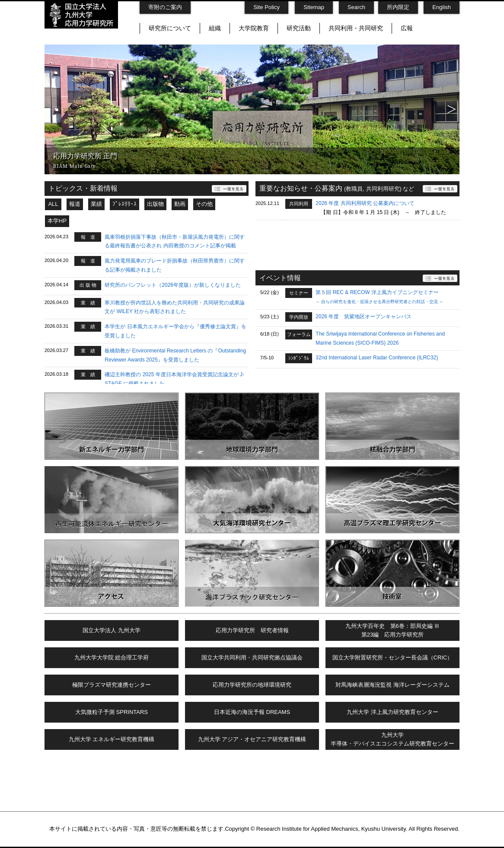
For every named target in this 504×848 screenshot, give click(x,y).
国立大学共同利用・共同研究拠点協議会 (252, 658)
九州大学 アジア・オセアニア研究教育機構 (252, 739)
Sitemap (314, 7)
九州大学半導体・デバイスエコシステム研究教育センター (392, 739)
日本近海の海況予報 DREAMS (252, 712)
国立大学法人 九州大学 (112, 630)
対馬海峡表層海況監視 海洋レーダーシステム (392, 685)
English (442, 7)
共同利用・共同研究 (356, 28)
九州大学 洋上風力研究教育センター (392, 712)
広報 (407, 28)
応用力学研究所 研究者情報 (252, 630)
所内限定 (398, 7)
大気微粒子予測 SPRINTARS (112, 712)
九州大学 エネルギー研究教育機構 (112, 739)
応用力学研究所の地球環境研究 (252, 685)
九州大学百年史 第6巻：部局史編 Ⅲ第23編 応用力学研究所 (393, 630)
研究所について (170, 28)
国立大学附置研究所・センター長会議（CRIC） (393, 658)
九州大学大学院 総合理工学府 (112, 658)
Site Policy (266, 7)
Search (356, 7)
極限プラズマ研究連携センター (112, 685)
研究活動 (299, 28)
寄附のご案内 (165, 7)
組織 (215, 28)
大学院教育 (254, 28)
